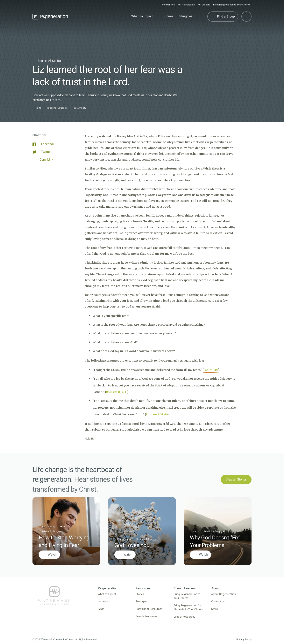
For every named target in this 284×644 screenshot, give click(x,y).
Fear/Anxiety (79, 108)
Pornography (124, 539)
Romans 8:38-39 (157, 414)
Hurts (38, 108)
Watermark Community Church (57, 639)
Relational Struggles (57, 108)
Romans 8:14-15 (117, 392)
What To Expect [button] (142, 16)
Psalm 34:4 (211, 370)
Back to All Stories (47, 61)
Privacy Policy (244, 639)
